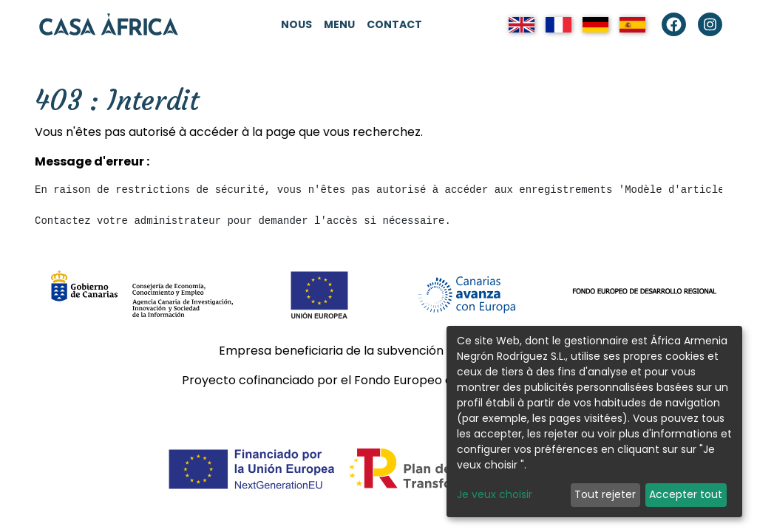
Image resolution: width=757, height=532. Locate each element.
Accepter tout (686, 494)
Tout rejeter (605, 494)
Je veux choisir (495, 494)
